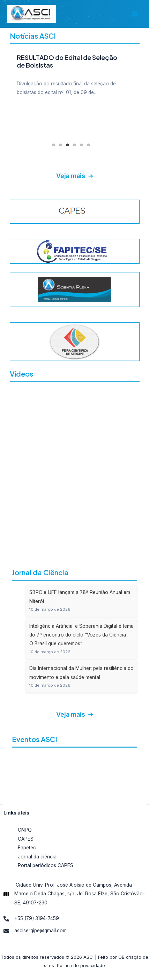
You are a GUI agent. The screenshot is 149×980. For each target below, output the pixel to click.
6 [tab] (89, 145)
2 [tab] (61, 145)
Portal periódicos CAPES (46, 865)
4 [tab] (75, 145)
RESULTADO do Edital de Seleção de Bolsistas (67, 61)
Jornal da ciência (37, 857)
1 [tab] (54, 145)
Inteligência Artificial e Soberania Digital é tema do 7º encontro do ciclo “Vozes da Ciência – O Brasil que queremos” (81, 635)
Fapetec (27, 848)
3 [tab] (68, 145)
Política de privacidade (81, 966)
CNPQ (25, 830)
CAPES (26, 839)
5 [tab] (82, 145)
